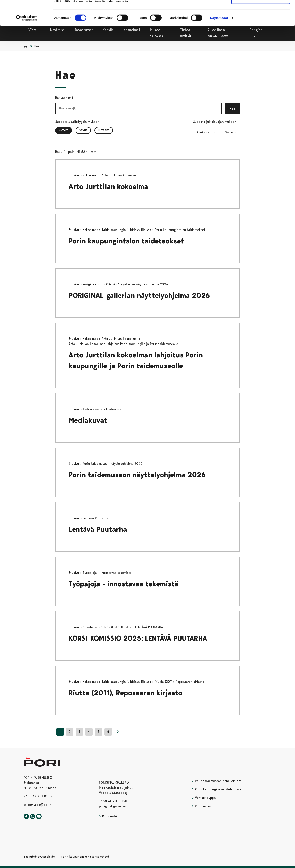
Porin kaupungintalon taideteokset (126, 241)
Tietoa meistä (93, 409)
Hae (233, 108)
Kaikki (65, 130)
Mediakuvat (88, 420)
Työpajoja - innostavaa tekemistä (124, 584)
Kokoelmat (91, 175)
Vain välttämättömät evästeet (261, 22)
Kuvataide (90, 627)
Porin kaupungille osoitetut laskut (218, 789)
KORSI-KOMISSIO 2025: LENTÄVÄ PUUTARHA (138, 638)
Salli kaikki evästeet (261, 10)
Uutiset (104, 130)
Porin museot (203, 806)
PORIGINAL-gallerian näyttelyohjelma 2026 (139, 296)
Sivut (83, 130)
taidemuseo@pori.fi (38, 805)
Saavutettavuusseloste (39, 857)
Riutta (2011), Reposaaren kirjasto (125, 693)
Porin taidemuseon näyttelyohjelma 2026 (138, 475)
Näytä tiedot (219, 41)
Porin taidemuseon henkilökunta (217, 781)
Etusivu (74, 175)
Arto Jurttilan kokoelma (109, 187)
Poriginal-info (93, 284)
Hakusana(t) (64, 98)
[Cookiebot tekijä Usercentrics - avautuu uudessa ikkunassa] (27, 41)
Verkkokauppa (204, 798)
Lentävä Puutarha (98, 529)
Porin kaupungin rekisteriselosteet (85, 857)
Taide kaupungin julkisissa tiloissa (127, 230)
